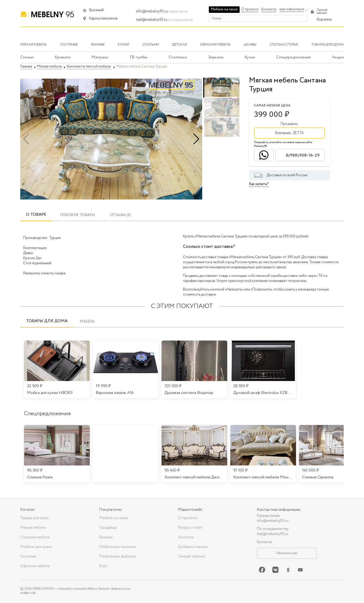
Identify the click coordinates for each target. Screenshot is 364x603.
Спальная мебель (35, 537)
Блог (103, 566)
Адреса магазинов (103, 18)
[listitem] (57, 454)
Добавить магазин (193, 547)
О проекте (250, 9)
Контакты (269, 9)
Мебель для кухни (36, 547)
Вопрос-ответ (190, 528)
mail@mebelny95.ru (152, 20)
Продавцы (108, 528)
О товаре (36, 215)
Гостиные (28, 556)
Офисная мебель (35, 566)
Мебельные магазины (118, 547)
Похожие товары (78, 215)
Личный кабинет (192, 556)
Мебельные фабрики (117, 556)
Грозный (96, 10)
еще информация (292, 9)
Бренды (106, 537)
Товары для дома (47, 321)
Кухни (250, 57)
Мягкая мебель (33, 528)
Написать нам (287, 553)
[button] (196, 139)
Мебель (87, 322)
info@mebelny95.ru (152, 11)
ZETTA (298, 133)
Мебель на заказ (224, 9)
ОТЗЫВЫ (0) (121, 215)
